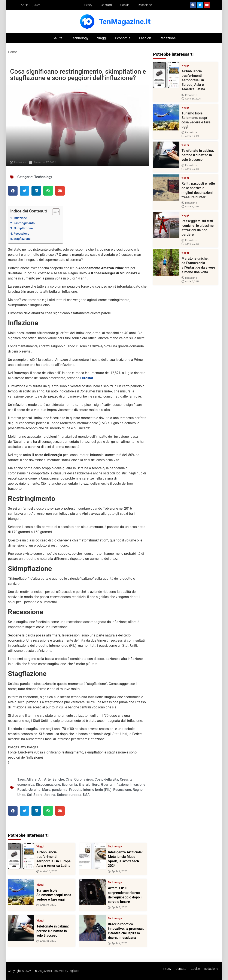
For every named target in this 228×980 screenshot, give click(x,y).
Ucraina (49, 795)
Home (13, 52)
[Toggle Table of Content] (54, 212)
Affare (32, 779)
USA (86, 795)
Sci (29, 795)
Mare (46, 790)
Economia (123, 38)
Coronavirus (84, 779)
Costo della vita (106, 779)
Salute (57, 38)
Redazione (145, 5)
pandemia (60, 790)
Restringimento (24, 223)
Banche (58, 779)
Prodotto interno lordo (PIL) (90, 790)
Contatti (106, 5)
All (40, 779)
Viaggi (102, 38)
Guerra (106, 785)
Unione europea (69, 795)
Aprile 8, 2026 (118, 907)
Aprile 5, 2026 (190, 281)
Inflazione (20, 218)
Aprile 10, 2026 (47, 871)
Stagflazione (22, 239)
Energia (85, 785)
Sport (38, 795)
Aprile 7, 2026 (118, 943)
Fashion (145, 38)
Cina (69, 779)
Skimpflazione (23, 228)
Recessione (21, 234)
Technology (80, 38)
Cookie (125, 5)
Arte (47, 779)
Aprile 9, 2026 (118, 871)
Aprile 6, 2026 (190, 244)
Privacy (87, 5)
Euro (96, 785)
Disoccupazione (48, 785)
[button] (13, 191)
